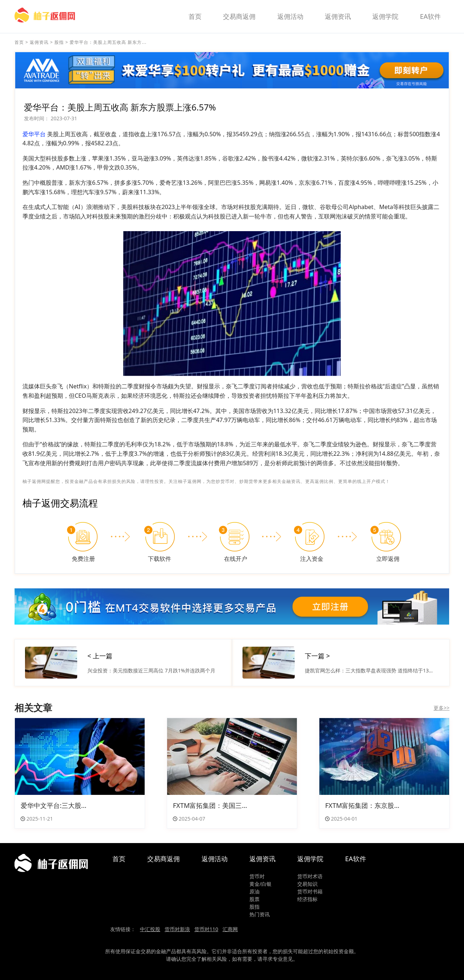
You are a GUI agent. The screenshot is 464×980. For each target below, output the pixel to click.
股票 (254, 899)
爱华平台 (34, 134)
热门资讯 (260, 914)
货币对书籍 (310, 891)
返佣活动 (290, 16)
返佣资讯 (338, 16)
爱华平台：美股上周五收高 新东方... (108, 42)
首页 (195, 16)
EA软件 (430, 16)
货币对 (257, 876)
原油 (254, 891)
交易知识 (307, 884)
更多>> (442, 708)
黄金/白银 (260, 884)
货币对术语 (310, 876)
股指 (59, 42)
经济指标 (307, 899)
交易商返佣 (239, 16)
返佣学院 (385, 16)
